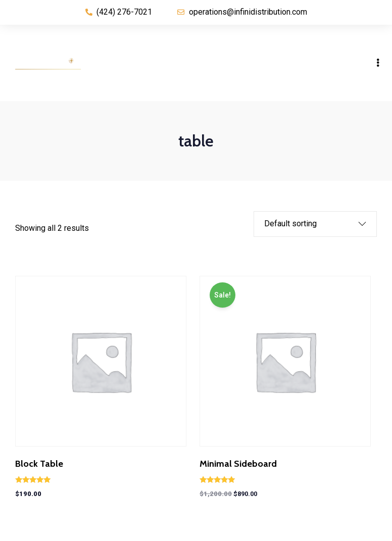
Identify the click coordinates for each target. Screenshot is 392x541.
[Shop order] (308, 224)
